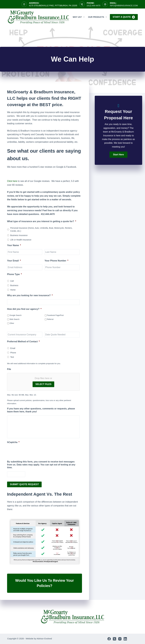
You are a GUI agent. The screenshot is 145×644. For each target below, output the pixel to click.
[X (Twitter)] (114, 639)
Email (13, 348)
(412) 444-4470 (94, 6)
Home (13, 290)
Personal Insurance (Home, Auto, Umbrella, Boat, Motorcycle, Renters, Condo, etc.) (41, 229)
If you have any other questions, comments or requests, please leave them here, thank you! (41, 410)
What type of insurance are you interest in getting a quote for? (42, 221)
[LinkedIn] (125, 639)
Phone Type (14, 274)
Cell (12, 281)
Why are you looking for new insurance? (30, 295)
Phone (13, 353)
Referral (50, 319)
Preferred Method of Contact (23, 342)
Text (12, 357)
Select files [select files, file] (43, 384)
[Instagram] (120, 639)
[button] (118, 155)
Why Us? (79, 17)
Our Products (98, 17)
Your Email (14, 261)
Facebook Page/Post (55, 315)
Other (12, 323)
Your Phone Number (56, 261)
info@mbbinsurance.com (124, 6)
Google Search (16, 315)
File (9, 369)
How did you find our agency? (24, 309)
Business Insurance (19, 235)
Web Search (15, 319)
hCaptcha (13, 442)
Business (14, 285)
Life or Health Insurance (21, 240)
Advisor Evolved (44, 639)
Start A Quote (124, 17)
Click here (12, 181)
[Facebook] (109, 639)
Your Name (14, 245)
